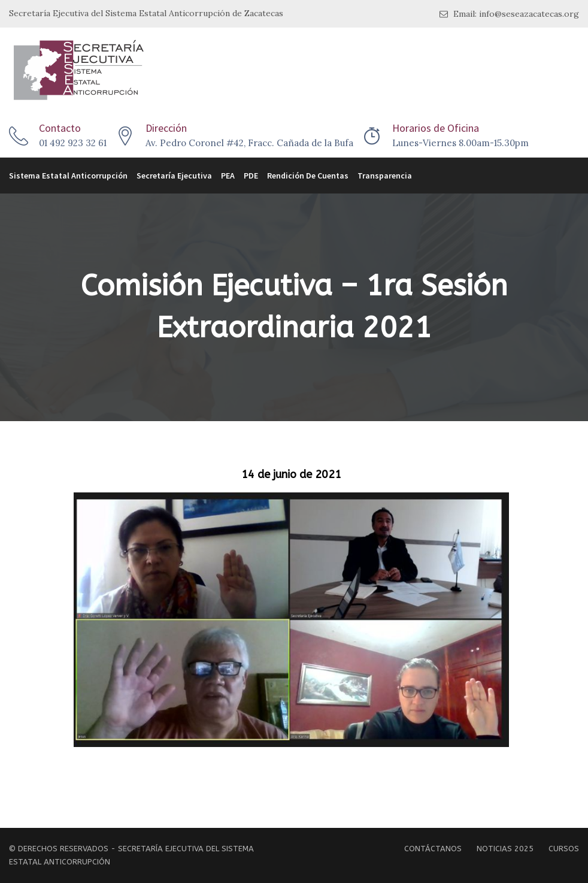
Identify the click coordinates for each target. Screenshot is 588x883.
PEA (228, 176)
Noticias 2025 (505, 849)
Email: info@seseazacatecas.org (509, 14)
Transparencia (385, 176)
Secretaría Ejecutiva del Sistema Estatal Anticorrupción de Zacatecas (146, 13)
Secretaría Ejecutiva (174, 176)
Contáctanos (433, 849)
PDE (251, 176)
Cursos (564, 849)
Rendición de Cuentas (308, 176)
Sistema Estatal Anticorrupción (68, 176)
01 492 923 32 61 (73, 143)
